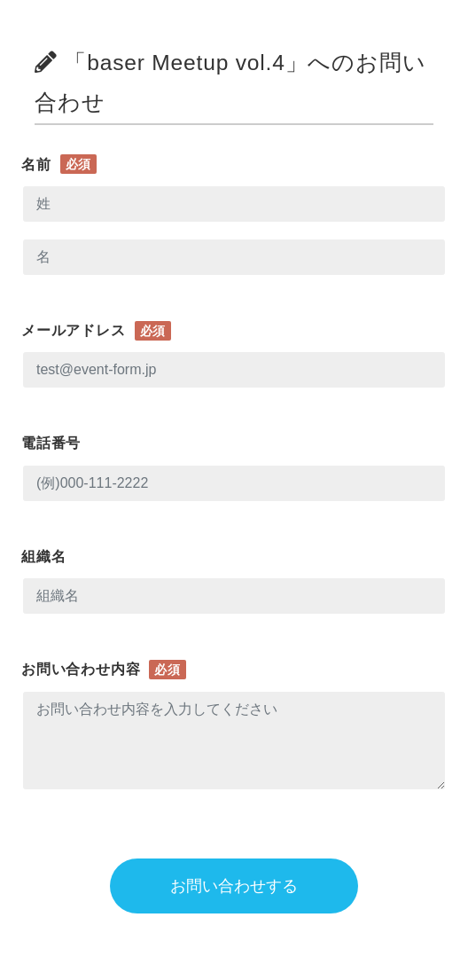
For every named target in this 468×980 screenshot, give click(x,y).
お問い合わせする (234, 886)
